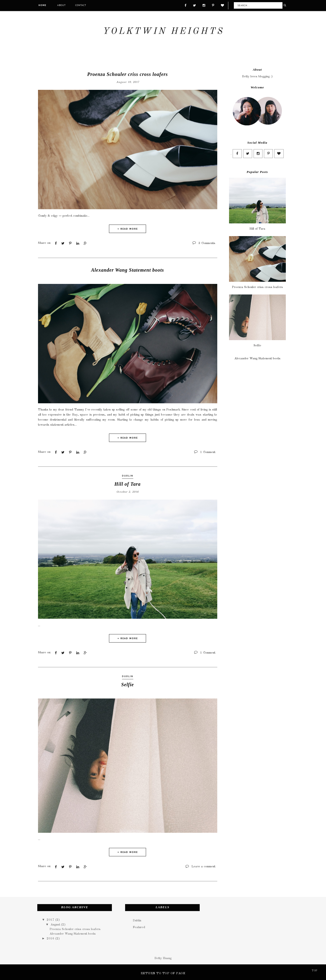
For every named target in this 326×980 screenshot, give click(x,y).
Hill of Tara (127, 484)
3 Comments (207, 243)
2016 (51, 938)
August (56, 924)
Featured (139, 927)
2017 (51, 920)
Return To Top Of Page (163, 973)
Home (42, 5)
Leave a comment (203, 866)
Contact (81, 5)
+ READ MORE (128, 229)
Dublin (128, 476)
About (61, 5)
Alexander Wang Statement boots (127, 270)
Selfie (128, 684)
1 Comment (208, 452)
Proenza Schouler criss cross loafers (128, 74)
